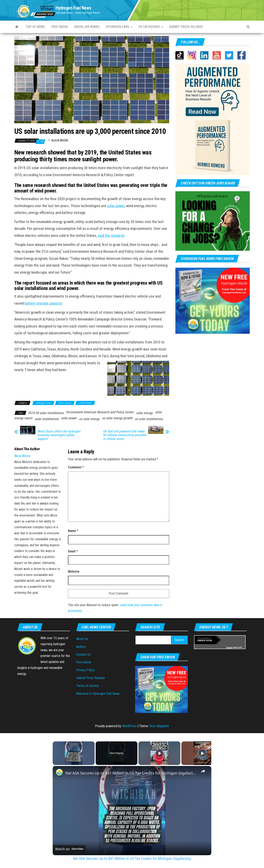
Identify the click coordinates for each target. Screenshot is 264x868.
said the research (111, 236)
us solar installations (149, 419)
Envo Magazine (159, 726)
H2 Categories (151, 27)
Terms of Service (87, 686)
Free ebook (59, 27)
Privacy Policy (86, 670)
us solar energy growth (117, 418)
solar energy (144, 413)
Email (73, 551)
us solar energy (89, 419)
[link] (59, 773)
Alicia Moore (60, 140)
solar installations (47, 419)
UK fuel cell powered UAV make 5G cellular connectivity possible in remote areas (124, 435)
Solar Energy (65, 403)
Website (74, 572)
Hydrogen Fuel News (73, 8)
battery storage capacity (43, 303)
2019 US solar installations (46, 413)
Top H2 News (35, 27)
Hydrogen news (43, 403)
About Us (82, 639)
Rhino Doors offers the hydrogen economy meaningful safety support (59, 435)
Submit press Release (186, 27)
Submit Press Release (91, 678)
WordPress (129, 726)
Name (73, 531)
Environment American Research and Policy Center (100, 412)
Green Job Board (87, 27)
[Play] (159, 753)
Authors (81, 647)
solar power (116, 206)
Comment (76, 467)
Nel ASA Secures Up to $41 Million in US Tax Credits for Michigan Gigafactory (131, 773)
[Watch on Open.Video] (69, 849)
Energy (230, 647)
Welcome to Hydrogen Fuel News (98, 694)
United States (85, 403)
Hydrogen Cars (119, 27)
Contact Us (83, 655)
